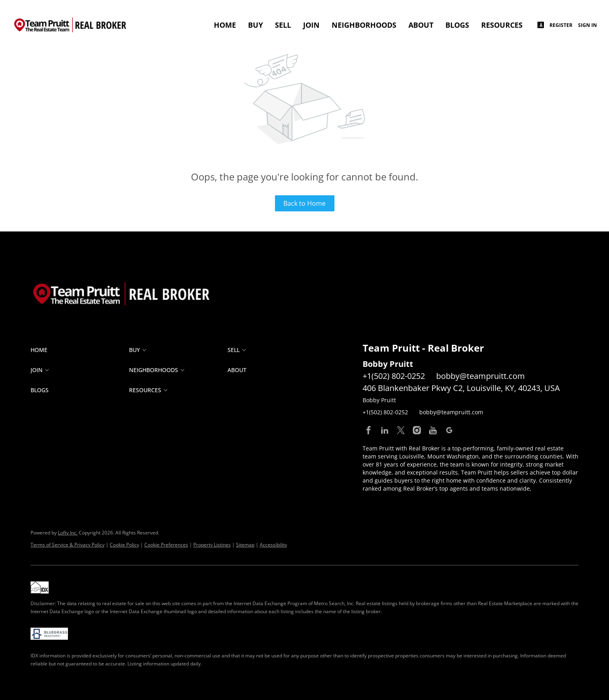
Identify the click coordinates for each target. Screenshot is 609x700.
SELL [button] (283, 25)
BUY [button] (255, 25)
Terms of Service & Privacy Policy (68, 545)
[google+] (449, 430)
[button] (80, 350)
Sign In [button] (587, 25)
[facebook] (369, 430)
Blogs (457, 25)
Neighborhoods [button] (364, 25)
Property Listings (212, 545)
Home (225, 25)
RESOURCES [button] (502, 25)
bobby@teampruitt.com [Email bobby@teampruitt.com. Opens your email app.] (481, 376)
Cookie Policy (124, 545)
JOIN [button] (311, 25)
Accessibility (273, 545)
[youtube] (433, 430)
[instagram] (417, 430)
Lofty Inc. (68, 533)
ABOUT (421, 25)
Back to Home (304, 203)
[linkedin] (385, 430)
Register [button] (561, 25)
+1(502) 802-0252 (394, 376)
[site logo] (129, 277)
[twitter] (401, 430)
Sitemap (245, 545)
